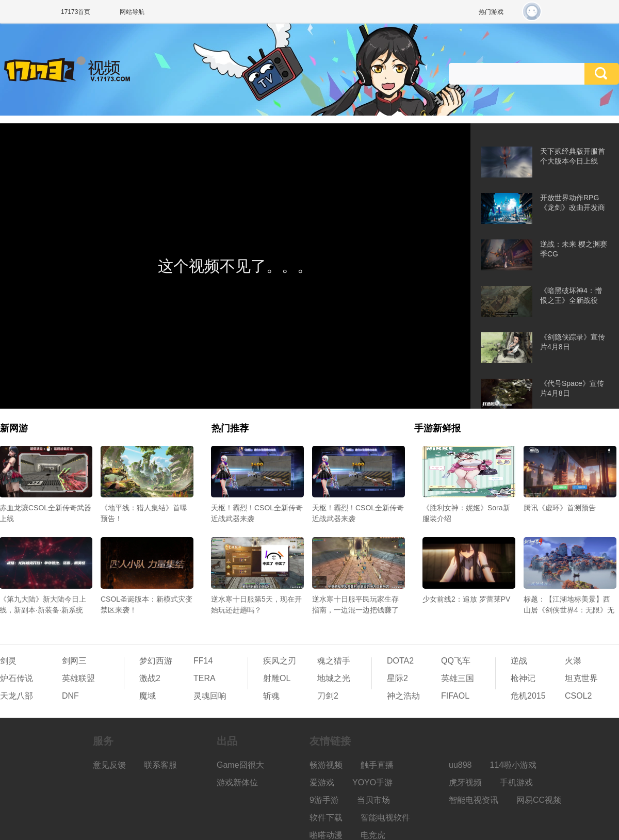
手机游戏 (516, 782)
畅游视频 (326, 765)
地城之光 (334, 678)
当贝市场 (373, 800)
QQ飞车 (456, 661)
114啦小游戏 (514, 765)
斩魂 (271, 696)
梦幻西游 (156, 661)
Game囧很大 (240, 765)
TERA (205, 678)
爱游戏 (322, 782)
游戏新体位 (237, 782)
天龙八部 (17, 696)
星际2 (397, 678)
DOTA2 (400, 661)
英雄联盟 (78, 678)
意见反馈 (109, 765)
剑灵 (8, 661)
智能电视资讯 (474, 800)
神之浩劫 (403, 696)
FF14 (203, 661)
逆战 (519, 661)
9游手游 (324, 800)
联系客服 (160, 765)
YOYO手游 (372, 782)
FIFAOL (455, 696)
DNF (70, 696)
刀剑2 (328, 696)
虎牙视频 (465, 782)
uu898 (460, 765)
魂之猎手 (334, 661)
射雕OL (277, 678)
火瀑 (573, 661)
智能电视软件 (385, 818)
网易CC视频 (539, 800)
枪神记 (523, 678)
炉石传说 (17, 678)
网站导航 (132, 12)
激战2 (150, 678)
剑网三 (74, 661)
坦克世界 (581, 678)
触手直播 (377, 765)
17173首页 (76, 12)
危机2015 (528, 696)
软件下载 (326, 818)
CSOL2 (578, 696)
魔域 (148, 696)
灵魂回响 (210, 696)
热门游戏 (491, 12)
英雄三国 (458, 678)
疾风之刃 (280, 661)
